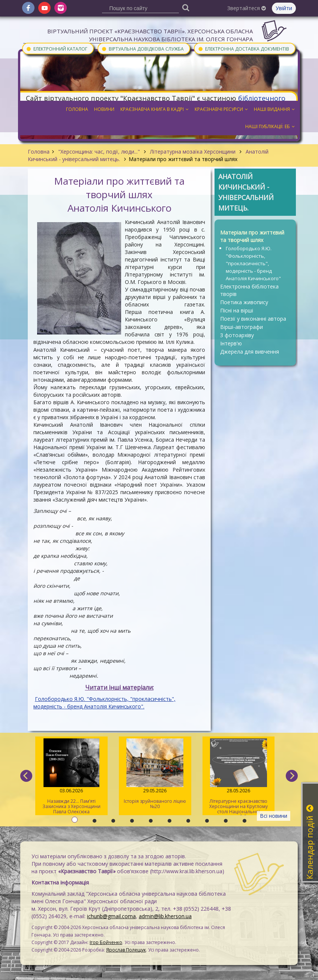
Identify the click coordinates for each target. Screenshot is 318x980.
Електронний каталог (57, 49)
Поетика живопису (244, 302)
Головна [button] (77, 109)
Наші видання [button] (274, 109)
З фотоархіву (237, 335)
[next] (292, 776)
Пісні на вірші (237, 310)
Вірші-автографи (241, 327)
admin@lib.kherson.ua (165, 916)
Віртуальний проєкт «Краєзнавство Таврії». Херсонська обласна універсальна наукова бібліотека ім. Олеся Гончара (150, 35)
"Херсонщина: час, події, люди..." (99, 152)
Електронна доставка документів (243, 49)
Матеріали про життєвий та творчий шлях (252, 236)
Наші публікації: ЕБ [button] (270, 126)
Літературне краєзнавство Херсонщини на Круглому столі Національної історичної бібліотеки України (239, 777)
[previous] (26, 776)
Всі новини (274, 816)
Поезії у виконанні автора (253, 319)
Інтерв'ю (231, 343)
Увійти (284, 8)
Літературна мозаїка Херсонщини (193, 152)
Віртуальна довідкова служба (142, 49)
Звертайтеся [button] (247, 8)
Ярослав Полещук (126, 950)
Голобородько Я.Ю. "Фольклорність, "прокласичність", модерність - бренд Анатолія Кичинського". (104, 703)
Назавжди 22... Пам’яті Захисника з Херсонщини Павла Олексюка (71, 777)
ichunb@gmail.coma (111, 916)
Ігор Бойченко (106, 942)
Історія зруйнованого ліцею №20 (155, 774)
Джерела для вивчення (250, 352)
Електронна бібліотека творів (249, 290)
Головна (39, 152)
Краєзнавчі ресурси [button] (221, 109)
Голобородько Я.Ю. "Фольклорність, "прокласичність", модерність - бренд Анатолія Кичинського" (253, 263)
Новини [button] (104, 109)
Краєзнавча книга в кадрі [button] (154, 109)
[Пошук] (186, 7)
